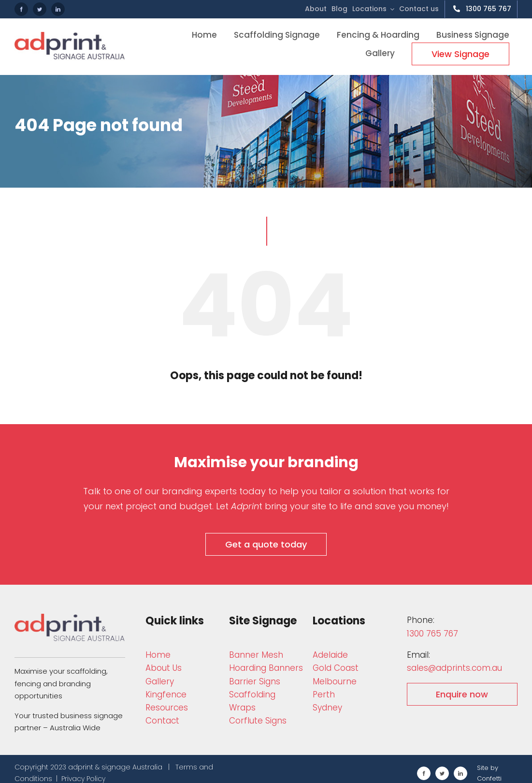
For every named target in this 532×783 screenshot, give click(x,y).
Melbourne (335, 681)
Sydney (327, 708)
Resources (167, 708)
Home (158, 655)
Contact (162, 721)
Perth (324, 694)
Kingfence (166, 694)
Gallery (160, 681)
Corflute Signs (258, 721)
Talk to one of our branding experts (160, 491)
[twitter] (40, 9)
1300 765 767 (432, 634)
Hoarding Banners (266, 668)
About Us (164, 668)
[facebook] (21, 9)
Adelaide (330, 655)
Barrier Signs (255, 681)
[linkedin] (58, 9)
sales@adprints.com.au (454, 668)
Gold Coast (336, 668)
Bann (256, 655)
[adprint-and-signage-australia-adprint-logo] (70, 618)
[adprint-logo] (70, 36)
